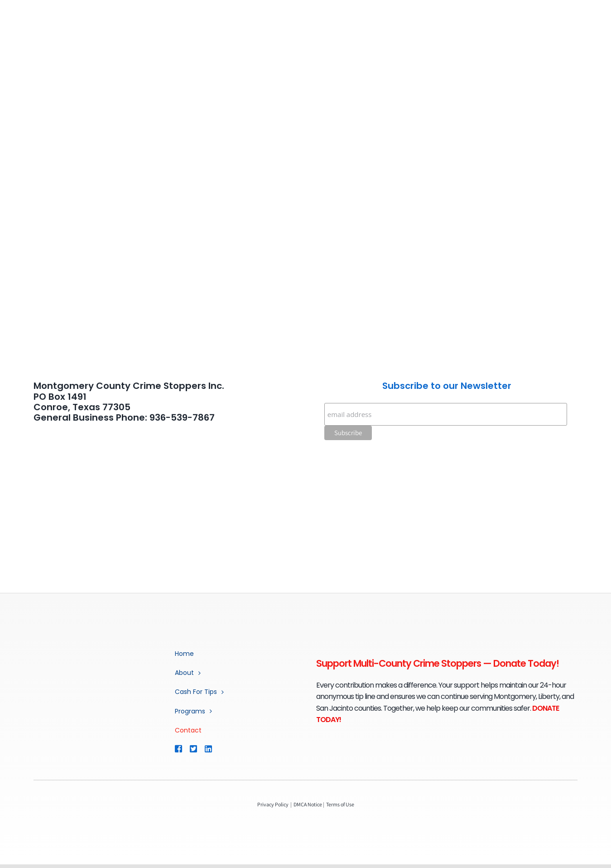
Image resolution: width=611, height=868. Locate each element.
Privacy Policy (273, 804)
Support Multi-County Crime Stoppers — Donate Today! (438, 663)
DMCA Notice (308, 804)
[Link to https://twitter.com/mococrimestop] (193, 749)
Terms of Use (340, 804)
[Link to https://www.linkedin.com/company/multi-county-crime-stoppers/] (221, 749)
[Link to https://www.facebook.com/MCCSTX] (178, 749)
